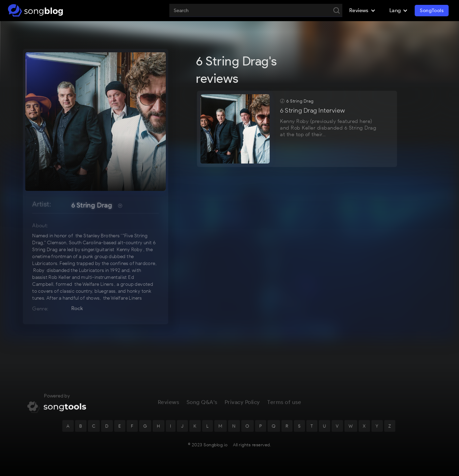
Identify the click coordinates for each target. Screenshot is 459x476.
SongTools (432, 11)
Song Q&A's (202, 407)
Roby (39, 270)
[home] (35, 10)
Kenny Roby (129, 250)
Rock (77, 308)
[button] (362, 10)
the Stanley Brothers (98, 236)
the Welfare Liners (94, 284)
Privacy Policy (242, 407)
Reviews (169, 407)
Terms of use (284, 407)
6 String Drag (92, 205)
